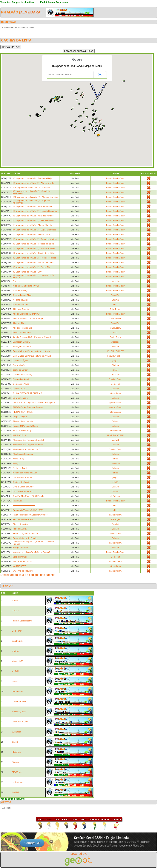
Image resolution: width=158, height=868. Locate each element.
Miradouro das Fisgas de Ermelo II (29, 440)
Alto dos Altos (19, 323)
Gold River (17, 631)
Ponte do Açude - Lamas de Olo (27, 533)
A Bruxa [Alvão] (20, 290)
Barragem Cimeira (21, 342)
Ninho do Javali (20, 468)
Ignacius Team (115, 403)
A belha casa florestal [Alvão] (26, 286)
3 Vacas (17, 281)
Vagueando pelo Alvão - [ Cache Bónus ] (31, 552)
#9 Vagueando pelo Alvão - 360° (28, 272)
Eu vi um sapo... (20, 398)
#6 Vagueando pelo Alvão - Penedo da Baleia (34, 244)
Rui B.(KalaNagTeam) (22, 621)
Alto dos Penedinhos (22, 328)
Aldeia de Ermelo (21, 309)
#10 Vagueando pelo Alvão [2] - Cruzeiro (31, 188)
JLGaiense (115, 496)
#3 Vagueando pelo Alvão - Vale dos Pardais (33, 216)
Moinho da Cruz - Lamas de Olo (27, 449)
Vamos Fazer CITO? (22, 561)
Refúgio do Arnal (20, 547)
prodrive (16, 651)
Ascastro (115, 281)
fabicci (115, 304)
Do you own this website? (61, 75)
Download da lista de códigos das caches (28, 575)
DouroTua (115, 295)
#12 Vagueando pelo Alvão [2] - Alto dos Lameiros (36, 197)
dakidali (15, 792)
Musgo (16, 463)
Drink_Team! (116, 337)
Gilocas (15, 762)
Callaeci (115, 389)
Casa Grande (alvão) (22, 375)
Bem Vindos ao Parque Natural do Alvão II (32, 356)
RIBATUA (16, 752)
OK (100, 75)
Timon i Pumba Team (115, 178)
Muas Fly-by (19, 459)
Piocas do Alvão (20, 524)
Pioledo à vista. (20, 529)
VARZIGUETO (20, 566)
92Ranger (115, 519)
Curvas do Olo (19, 389)
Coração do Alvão (21, 384)
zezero (15, 681)
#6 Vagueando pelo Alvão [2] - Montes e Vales (34, 248)
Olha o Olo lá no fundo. (23, 487)
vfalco (115, 333)
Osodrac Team (115, 379)
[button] (99, 130)
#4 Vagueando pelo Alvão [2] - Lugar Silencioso (34, 230)
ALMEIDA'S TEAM (115, 435)
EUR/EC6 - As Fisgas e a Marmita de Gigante (34, 403)
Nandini (115, 524)
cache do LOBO (20, 370)
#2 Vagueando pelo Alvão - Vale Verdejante (33, 206)
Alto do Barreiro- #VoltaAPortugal (28, 318)
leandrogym (17, 641)
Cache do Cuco (20, 365)
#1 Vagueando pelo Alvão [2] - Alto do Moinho (34, 183)
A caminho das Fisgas (23, 295)
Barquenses (17, 691)
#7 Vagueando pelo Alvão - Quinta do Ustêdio (34, 253)
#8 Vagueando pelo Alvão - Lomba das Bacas (34, 262)
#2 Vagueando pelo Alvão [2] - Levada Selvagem (35, 211)
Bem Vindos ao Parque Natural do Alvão (31, 351)
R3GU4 (15, 611)
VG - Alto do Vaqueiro (23, 571)
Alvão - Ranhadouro (22, 333)
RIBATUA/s (17, 772)
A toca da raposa (21, 304)
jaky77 (116, 361)
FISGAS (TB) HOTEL (23, 412)
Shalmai (116, 300)
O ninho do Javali (21, 482)
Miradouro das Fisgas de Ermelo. (28, 445)
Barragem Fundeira (22, 347)
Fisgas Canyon (20, 417)
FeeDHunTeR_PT (115, 351)
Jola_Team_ (115, 309)
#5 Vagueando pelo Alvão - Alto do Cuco (31, 234)
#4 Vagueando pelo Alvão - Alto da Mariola (32, 225)
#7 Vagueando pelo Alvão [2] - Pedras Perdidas (34, 258)
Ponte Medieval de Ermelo (25, 538)
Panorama (18, 501)
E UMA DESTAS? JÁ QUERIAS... (28, 393)
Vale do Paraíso (20, 557)
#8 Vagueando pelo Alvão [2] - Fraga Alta (32, 267)
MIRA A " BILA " (20, 435)
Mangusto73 (115, 328)
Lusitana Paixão (19, 701)
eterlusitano (115, 393)
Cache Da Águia (20, 361)
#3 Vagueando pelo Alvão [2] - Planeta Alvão (33, 220)
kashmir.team (115, 515)
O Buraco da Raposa (23, 477)
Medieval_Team (19, 712)
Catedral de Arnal (21, 379)
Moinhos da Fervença (23, 454)
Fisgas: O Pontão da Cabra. (26, 426)
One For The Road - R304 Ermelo (28, 496)
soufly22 (115, 440)
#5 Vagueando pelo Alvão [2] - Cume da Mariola (35, 239)
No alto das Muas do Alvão (25, 473)
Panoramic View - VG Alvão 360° (28, 510)
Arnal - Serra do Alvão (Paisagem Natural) (32, 337)
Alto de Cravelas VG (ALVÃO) (27, 314)
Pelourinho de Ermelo (23, 519)
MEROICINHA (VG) (22, 431)
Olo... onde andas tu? (23, 491)
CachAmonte (116, 318)
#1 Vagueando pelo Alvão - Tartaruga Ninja (32, 178)
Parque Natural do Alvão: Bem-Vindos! (30, 515)
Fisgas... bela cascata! (23, 421)
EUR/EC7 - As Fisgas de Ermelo (28, 407)
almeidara (30, 12)
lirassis (15, 742)
